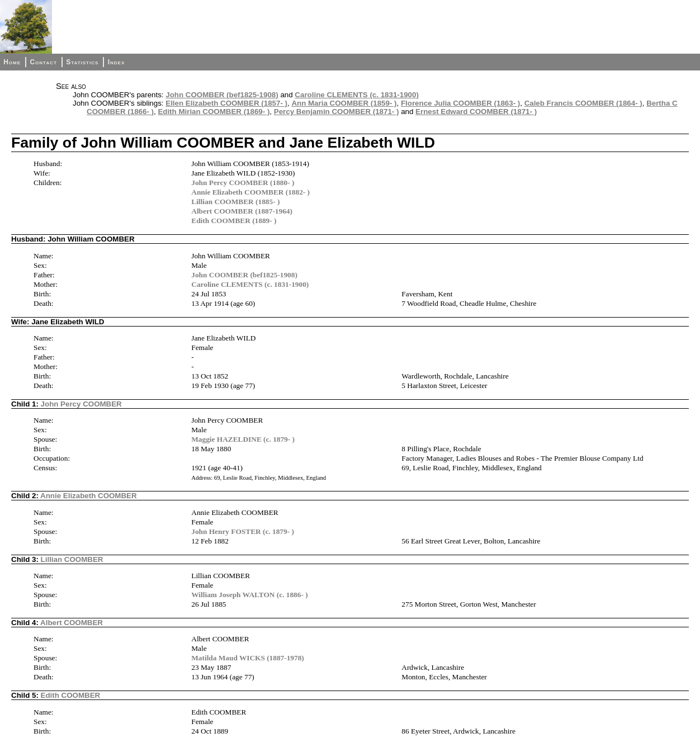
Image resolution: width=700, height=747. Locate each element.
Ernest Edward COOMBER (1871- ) (476, 112)
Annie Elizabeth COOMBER (89, 496)
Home (12, 62)
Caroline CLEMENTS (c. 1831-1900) (356, 95)
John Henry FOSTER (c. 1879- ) (243, 531)
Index (117, 62)
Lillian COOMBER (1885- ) (235, 202)
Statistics (82, 62)
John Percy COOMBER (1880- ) (243, 183)
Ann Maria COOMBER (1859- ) (344, 103)
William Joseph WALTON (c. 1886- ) (249, 595)
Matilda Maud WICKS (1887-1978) (248, 658)
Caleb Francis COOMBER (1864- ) (583, 103)
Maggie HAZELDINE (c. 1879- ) (243, 439)
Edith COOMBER (71, 695)
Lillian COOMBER (72, 559)
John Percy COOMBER (81, 404)
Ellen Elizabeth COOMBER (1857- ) (226, 103)
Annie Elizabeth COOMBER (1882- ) (250, 192)
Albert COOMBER (72, 623)
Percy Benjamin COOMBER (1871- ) (337, 112)
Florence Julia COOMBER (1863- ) (460, 103)
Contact (43, 62)
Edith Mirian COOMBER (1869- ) (214, 112)
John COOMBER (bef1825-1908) (222, 95)
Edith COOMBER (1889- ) (234, 221)
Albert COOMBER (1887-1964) (242, 211)
